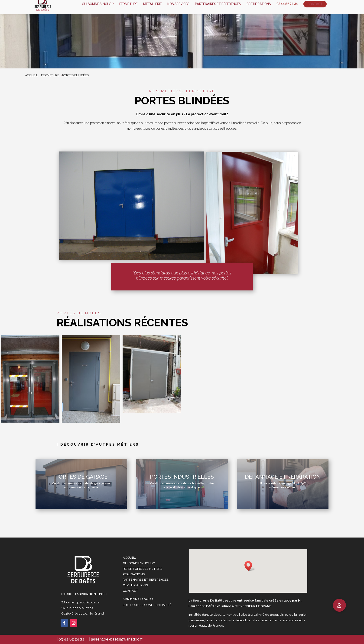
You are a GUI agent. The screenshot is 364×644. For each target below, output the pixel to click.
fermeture (50, 75)
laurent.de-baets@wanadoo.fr (117, 639)
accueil (32, 75)
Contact (131, 591)
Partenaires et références (146, 580)
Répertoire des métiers (143, 569)
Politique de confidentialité (147, 605)
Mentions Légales (138, 599)
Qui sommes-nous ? (139, 563)
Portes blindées (75, 75)
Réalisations (134, 574)
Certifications (135, 585)
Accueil (129, 558)
